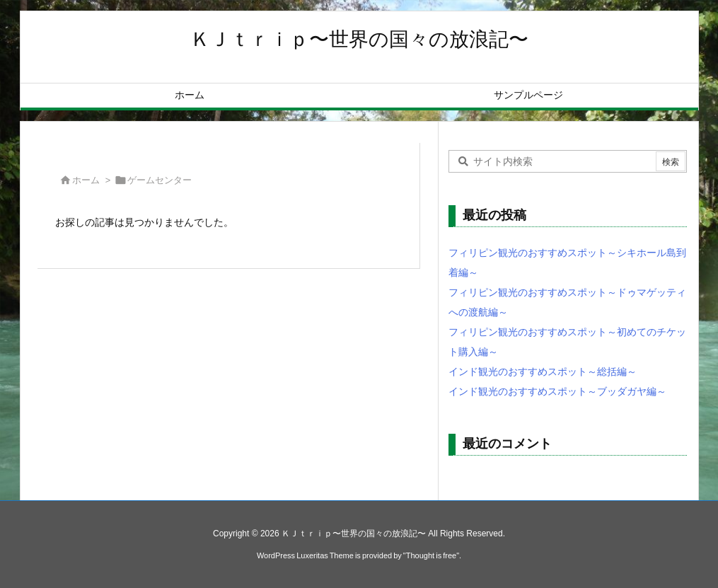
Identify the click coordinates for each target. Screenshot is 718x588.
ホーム (86, 180)
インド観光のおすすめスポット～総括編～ (543, 371)
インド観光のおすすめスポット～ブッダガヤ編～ (557, 391)
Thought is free (431, 555)
